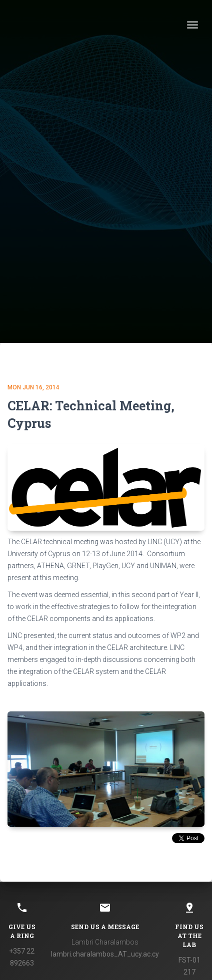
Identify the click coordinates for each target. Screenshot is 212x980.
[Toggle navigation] (192, 25)
